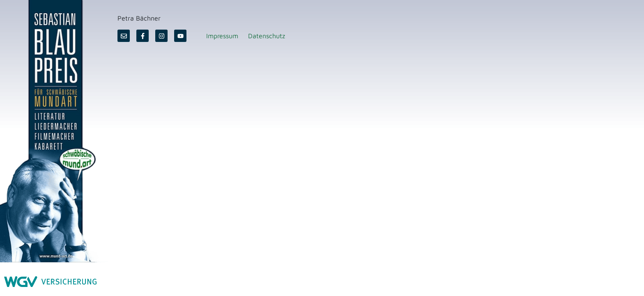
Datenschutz (267, 36)
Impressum (222, 36)
